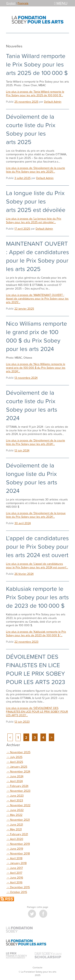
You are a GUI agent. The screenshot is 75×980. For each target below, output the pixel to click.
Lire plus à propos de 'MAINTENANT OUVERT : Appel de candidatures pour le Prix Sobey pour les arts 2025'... (37, 298)
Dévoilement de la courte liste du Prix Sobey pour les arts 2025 (31, 129)
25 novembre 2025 (26, 102)
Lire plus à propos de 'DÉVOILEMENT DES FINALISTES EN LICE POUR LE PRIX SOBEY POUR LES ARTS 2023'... (37, 711)
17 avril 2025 (22, 229)
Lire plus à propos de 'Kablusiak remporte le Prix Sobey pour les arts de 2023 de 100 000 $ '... (36, 633)
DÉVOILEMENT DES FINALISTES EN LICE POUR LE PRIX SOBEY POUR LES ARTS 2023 (36, 669)
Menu (61, 3)
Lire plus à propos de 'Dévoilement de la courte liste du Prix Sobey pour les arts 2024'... (35, 442)
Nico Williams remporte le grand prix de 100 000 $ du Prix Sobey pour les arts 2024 (36, 336)
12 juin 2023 (22, 722)
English (11, 3)
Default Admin (53, 102)
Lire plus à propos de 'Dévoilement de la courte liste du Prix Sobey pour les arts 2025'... (35, 170)
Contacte (37, 967)
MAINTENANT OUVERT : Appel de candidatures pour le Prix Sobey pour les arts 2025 (37, 256)
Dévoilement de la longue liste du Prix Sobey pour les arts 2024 (32, 478)
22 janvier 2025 (24, 308)
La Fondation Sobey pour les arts (38, 20)
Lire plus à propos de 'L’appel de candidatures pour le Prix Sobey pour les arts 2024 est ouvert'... (37, 565)
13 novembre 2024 (26, 378)
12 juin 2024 (22, 450)
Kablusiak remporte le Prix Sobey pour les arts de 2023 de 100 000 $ (37, 597)
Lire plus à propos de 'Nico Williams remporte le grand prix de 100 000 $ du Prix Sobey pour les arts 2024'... (36, 368)
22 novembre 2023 (26, 642)
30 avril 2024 (23, 523)
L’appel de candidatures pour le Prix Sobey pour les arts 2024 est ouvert (37, 546)
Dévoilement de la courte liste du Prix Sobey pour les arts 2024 (32, 405)
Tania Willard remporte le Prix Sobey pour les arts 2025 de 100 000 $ (37, 64)
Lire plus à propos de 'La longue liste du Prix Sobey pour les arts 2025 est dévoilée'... (34, 220)
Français (23, 3)
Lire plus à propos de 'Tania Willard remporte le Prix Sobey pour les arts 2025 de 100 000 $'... (35, 93)
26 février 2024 (24, 574)
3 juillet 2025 (22, 178)
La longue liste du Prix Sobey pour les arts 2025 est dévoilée (36, 201)
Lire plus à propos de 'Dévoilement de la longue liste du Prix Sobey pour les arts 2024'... (36, 515)
